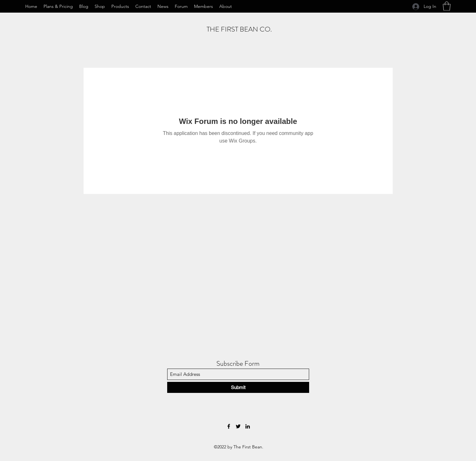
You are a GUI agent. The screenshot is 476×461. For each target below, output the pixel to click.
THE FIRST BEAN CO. (239, 29)
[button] (447, 6)
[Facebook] (229, 426)
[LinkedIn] (248, 426)
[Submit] (238, 387)
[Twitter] (238, 426)
